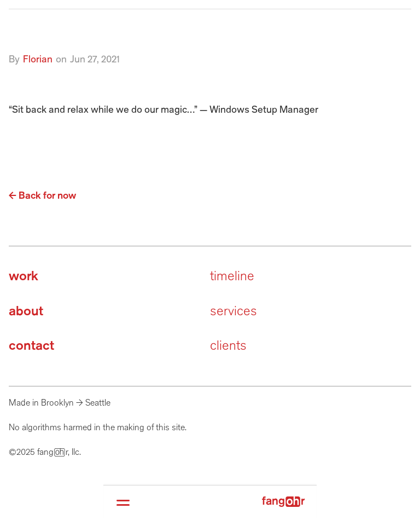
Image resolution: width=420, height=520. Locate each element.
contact (31, 346)
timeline (232, 277)
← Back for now (42, 196)
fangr (283, 502)
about (26, 312)
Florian (38, 60)
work (24, 277)
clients (228, 346)
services (234, 312)
